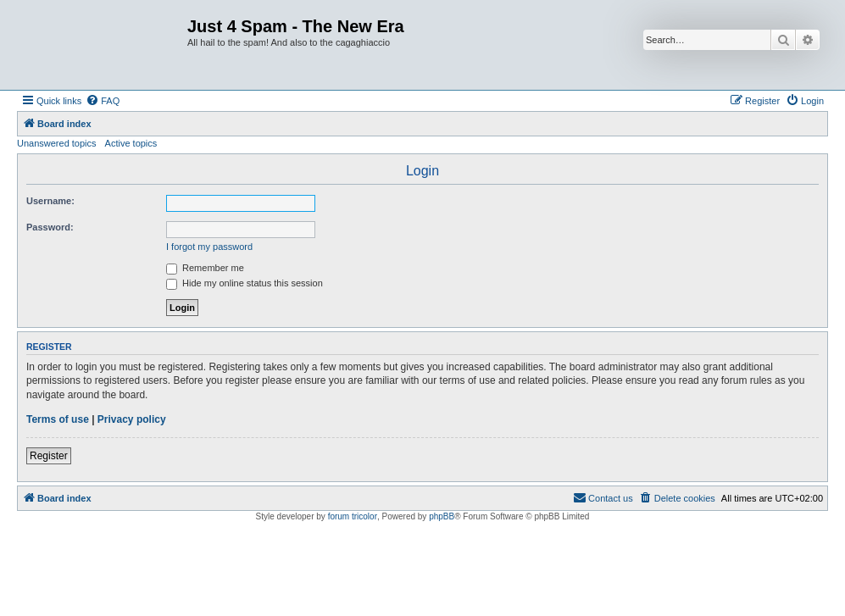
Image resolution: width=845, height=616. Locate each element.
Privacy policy (132, 419)
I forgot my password (209, 247)
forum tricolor (353, 516)
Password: (50, 227)
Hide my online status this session (245, 283)
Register (49, 456)
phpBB (442, 516)
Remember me (205, 268)
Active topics (131, 143)
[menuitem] (103, 101)
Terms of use (58, 419)
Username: (50, 201)
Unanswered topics (57, 143)
